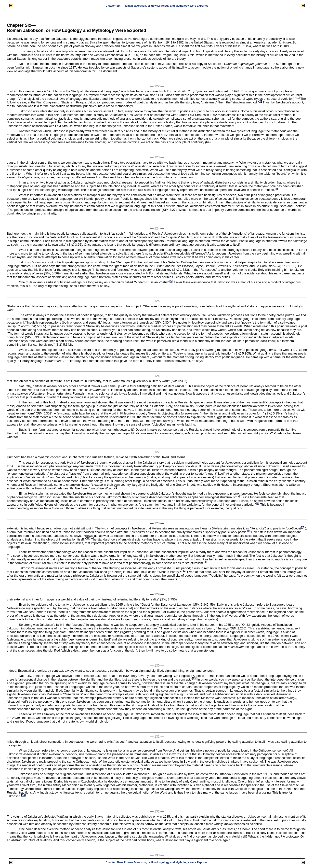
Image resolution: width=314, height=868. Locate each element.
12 (184, 571)
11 (206, 562)
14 (23, 795)
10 (88, 538)
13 (194, 678)
